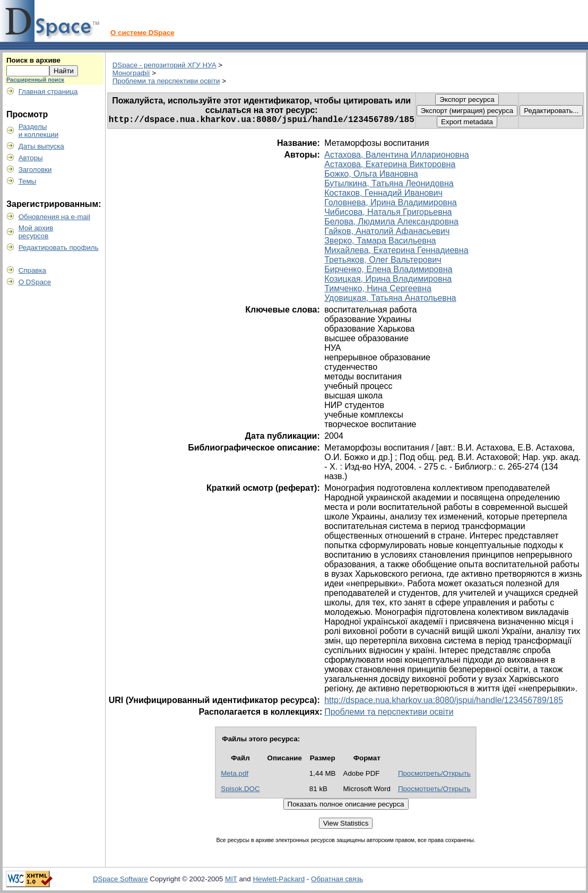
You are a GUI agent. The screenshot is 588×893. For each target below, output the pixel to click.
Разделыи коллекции (39, 131)
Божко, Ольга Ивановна (371, 174)
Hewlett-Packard (279, 879)
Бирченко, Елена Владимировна (388, 269)
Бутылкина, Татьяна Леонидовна (389, 183)
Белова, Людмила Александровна (391, 222)
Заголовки (35, 170)
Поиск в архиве (33, 60)
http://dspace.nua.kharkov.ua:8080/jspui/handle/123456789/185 (444, 700)
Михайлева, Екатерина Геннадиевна (396, 250)
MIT (231, 879)
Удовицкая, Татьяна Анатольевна (390, 298)
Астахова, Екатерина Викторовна (390, 164)
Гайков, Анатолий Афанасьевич (387, 231)
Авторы (31, 158)
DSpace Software (120, 879)
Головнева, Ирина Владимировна (391, 202)
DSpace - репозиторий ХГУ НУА (165, 65)
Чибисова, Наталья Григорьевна (388, 212)
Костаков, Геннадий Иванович (383, 193)
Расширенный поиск (35, 80)
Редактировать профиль (59, 248)
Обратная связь (337, 879)
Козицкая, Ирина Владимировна (388, 279)
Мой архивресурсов (36, 232)
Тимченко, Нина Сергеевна (378, 288)
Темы (28, 181)
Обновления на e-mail (54, 217)
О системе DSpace (142, 33)
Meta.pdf (235, 773)
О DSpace (35, 282)
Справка (32, 270)
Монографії (131, 73)
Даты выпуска (41, 146)
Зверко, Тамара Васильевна (380, 241)
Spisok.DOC (240, 789)
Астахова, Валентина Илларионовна (396, 155)
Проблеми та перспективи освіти (166, 81)
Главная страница (48, 92)
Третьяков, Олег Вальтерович (383, 260)
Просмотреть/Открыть (434, 773)
